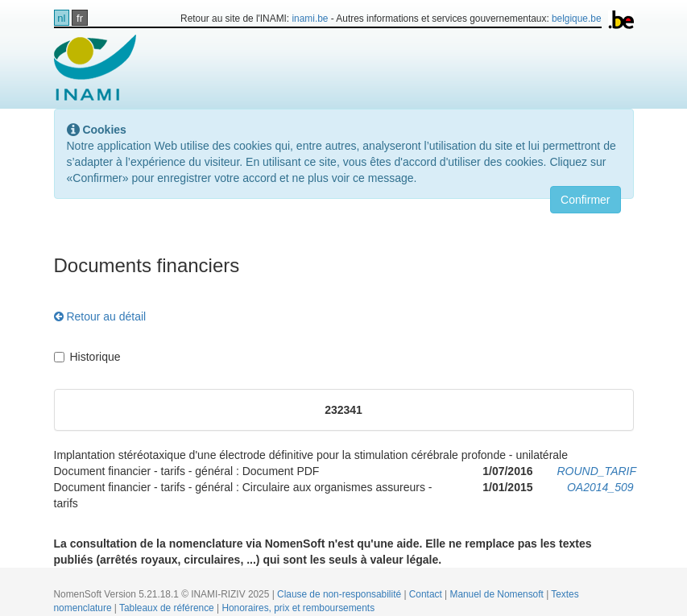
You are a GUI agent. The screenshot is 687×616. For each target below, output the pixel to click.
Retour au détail (100, 316)
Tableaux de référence (168, 608)
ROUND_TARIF (597, 471)
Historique (87, 357)
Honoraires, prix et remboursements (298, 608)
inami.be (310, 19)
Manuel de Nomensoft (498, 594)
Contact (427, 594)
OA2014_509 (600, 487)
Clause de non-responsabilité (340, 594)
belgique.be (577, 19)
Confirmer (585, 200)
